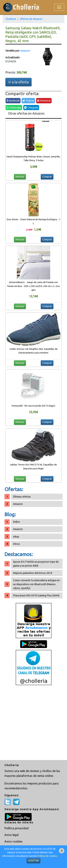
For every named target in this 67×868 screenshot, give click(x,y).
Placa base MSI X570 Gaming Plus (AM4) (36, 595)
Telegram (31, 108)
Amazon (25, 51)
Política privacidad (17, 828)
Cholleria (11, 19)
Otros (16, 544)
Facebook (13, 101)
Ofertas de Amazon (31, 19)
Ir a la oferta (18, 82)
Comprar (47, 177)
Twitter (28, 101)
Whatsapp (14, 108)
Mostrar (20, 177)
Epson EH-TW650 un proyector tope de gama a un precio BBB (36, 564)
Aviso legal (12, 835)
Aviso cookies (13, 841)
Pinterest (44, 101)
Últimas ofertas (22, 497)
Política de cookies (47, 856)
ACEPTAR (33, 861)
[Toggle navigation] (59, 7)
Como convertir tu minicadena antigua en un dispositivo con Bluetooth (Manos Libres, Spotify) (36, 584)
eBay (16, 537)
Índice (16, 522)
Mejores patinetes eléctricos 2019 (33, 573)
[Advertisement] (33, 723)
